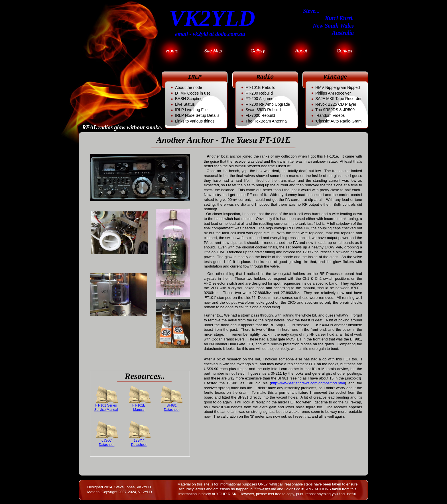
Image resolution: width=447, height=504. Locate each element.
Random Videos (331, 115)
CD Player (336, 104)
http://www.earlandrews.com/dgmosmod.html (308, 383)
